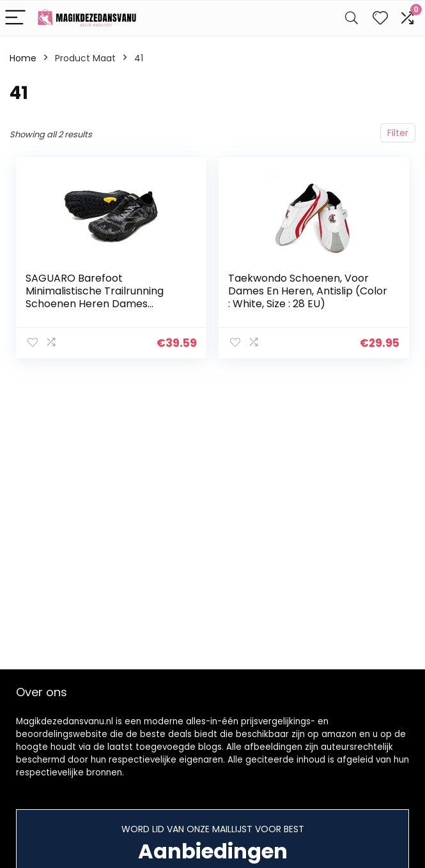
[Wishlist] (380, 18)
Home (23, 58)
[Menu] (15, 18)
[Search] (352, 18)
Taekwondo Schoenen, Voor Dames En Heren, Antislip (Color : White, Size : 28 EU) (308, 291)
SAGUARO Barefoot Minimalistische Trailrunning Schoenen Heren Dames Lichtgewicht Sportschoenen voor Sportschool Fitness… (98, 304)
